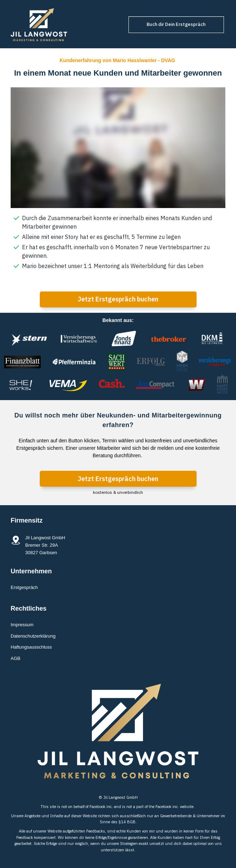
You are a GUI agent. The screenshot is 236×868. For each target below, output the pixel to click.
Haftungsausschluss (31, 647)
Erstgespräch (24, 587)
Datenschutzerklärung (33, 636)
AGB (15, 658)
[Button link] (176, 25)
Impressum (22, 625)
